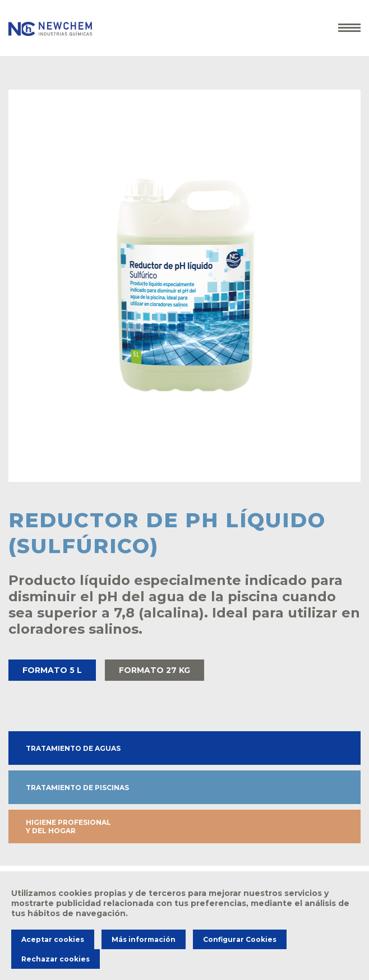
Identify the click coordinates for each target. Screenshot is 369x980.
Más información (144, 939)
